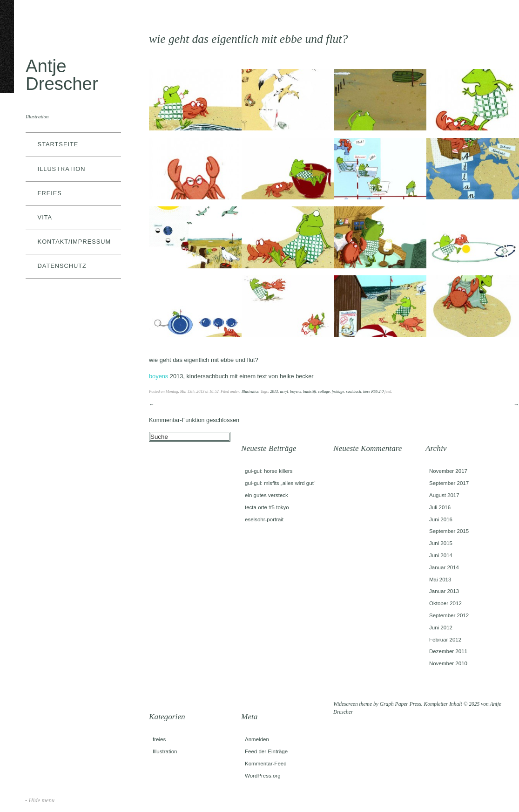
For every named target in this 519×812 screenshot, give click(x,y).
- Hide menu (40, 800)
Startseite (58, 144)
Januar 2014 (444, 567)
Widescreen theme (353, 704)
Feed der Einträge (266, 751)
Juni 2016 (441, 519)
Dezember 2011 (448, 651)
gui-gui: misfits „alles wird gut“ (280, 483)
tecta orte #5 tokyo (267, 507)
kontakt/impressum (74, 242)
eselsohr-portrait (264, 519)
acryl (284, 391)
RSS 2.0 (377, 391)
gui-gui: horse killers (269, 471)
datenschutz (62, 266)
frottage (338, 391)
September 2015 (449, 531)
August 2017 (444, 495)
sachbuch (354, 391)
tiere (367, 391)
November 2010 (448, 663)
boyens (296, 391)
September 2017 (449, 483)
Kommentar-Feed (266, 764)
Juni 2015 (441, 543)
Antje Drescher (62, 75)
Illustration (62, 169)
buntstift (310, 391)
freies (50, 193)
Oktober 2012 (445, 603)
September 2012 (449, 615)
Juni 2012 (441, 628)
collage (324, 391)
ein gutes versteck (266, 495)
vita (45, 217)
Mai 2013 (440, 580)
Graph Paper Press (401, 704)
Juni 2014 (441, 555)
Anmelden (257, 739)
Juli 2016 (440, 507)
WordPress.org (263, 776)
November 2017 (448, 471)
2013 (274, 391)
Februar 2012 (445, 640)
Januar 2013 (444, 591)
